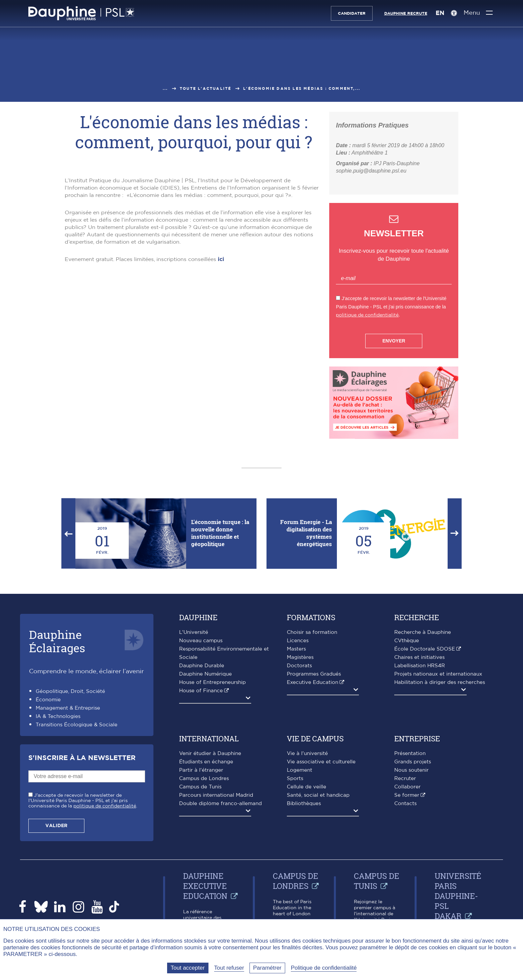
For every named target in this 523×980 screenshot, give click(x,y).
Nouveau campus (201, 641)
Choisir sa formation (312, 632)
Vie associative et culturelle (321, 762)
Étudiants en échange (206, 762)
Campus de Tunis (200, 787)
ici (220, 259)
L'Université (194, 632)
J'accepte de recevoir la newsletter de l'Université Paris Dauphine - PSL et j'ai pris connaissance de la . (83, 801)
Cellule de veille (307, 787)
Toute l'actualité (205, 89)
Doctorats (299, 666)
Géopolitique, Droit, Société (70, 691)
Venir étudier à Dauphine (210, 754)
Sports (295, 779)
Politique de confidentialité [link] (324, 968)
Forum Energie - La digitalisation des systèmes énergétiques (306, 533)
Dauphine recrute (405, 13)
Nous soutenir (411, 770)
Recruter (405, 779)
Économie (48, 700)
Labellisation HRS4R (420, 666)
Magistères (300, 657)
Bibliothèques (304, 804)
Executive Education (313, 682)
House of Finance (201, 691)
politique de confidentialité (367, 315)
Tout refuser (229, 968)
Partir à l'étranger (201, 770)
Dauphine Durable (202, 666)
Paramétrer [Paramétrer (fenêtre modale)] (267, 968)
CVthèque (407, 641)
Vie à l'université (307, 754)
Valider (56, 826)
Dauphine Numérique (205, 674)
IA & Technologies (58, 716)
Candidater (351, 13)
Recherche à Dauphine (423, 632)
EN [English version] (440, 13)
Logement (300, 770)
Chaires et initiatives (419, 657)
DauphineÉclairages (57, 641)
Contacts (405, 804)
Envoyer (394, 341)
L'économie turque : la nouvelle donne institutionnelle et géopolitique (220, 533)
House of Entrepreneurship (212, 682)
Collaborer (407, 787)
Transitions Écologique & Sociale (77, 725)
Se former (407, 795)
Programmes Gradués (314, 674)
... (165, 89)
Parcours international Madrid (216, 795)
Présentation (410, 754)
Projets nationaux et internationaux (438, 674)
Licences (298, 641)
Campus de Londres (204, 779)
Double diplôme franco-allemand (220, 804)
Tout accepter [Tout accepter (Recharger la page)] (188, 968)
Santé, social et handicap (318, 795)
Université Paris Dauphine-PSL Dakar (458, 896)
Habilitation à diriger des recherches (440, 682)
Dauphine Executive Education (205, 886)
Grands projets (413, 762)
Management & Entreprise (68, 708)
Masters (296, 649)
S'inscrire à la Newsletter (82, 758)
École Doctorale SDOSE (425, 649)
